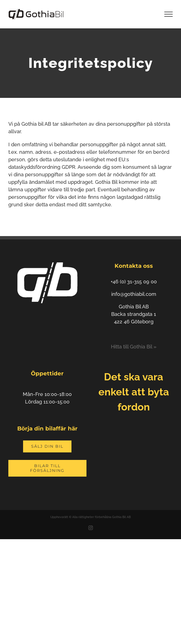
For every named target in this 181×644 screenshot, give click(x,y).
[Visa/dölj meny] (169, 14)
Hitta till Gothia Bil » (134, 347)
